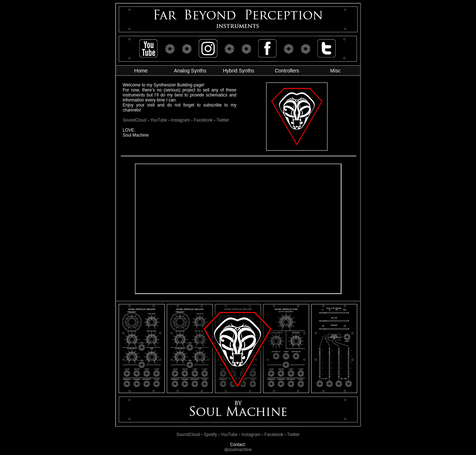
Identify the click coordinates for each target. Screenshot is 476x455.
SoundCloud (188, 435)
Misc (336, 71)
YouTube (229, 435)
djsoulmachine (238, 450)
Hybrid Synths (238, 71)
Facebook (274, 435)
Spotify (210, 435)
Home (141, 71)
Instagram (251, 435)
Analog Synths (190, 71)
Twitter (293, 435)
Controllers (287, 71)
